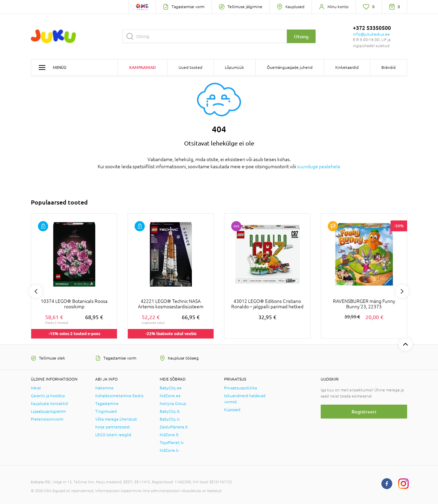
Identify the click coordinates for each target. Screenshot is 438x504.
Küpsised (232, 410)
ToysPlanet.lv (172, 443)
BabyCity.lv (170, 419)
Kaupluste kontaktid (49, 404)
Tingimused (106, 411)
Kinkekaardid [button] (347, 67)
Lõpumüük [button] (234, 67)
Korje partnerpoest (113, 427)
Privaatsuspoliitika (241, 388)
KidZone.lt (169, 435)
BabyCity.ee (171, 388)
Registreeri (364, 412)
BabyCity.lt (170, 411)
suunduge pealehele (319, 167)
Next (402, 291)
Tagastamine (107, 404)
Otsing (301, 36)
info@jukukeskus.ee (371, 34)
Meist (36, 388)
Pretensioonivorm (47, 419)
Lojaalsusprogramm (48, 411)
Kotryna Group (173, 404)
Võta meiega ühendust (116, 419)
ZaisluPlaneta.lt (174, 427)
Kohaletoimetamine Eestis (119, 396)
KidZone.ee (170, 396)
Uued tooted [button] (191, 67)
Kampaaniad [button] (143, 67)
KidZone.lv (169, 450)
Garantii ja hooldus (48, 396)
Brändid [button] (389, 67)
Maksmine (104, 388)
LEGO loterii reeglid (113, 435)
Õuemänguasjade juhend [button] (290, 67)
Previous (36, 291)
